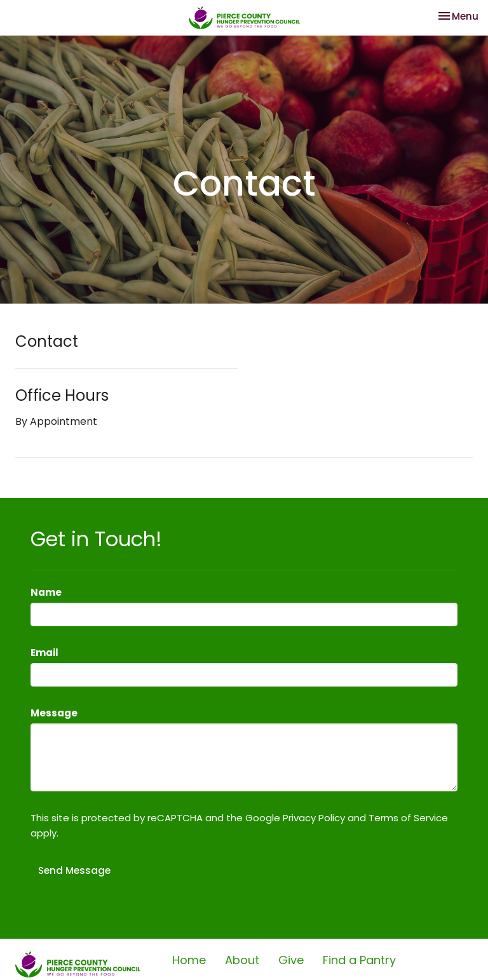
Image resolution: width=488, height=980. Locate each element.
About (242, 960)
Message (54, 713)
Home (189, 960)
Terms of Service (408, 818)
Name (46, 592)
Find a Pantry (359, 960)
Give (291, 960)
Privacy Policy (314, 818)
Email (44, 653)
